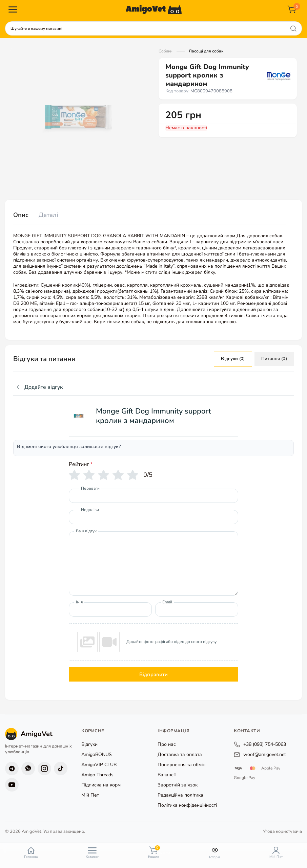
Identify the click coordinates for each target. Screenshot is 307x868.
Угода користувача (282, 831)
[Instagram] (44, 768)
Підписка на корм (101, 785)
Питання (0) (274, 359)
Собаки (166, 51)
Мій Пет (90, 795)
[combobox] (153, 28)
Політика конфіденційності (187, 805)
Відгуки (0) (233, 359)
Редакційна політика (180, 795)
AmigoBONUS (97, 754)
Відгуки (89, 744)
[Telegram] (12, 768)
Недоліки (90, 510)
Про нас (167, 744)
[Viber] (28, 768)
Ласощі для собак (206, 51)
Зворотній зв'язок (178, 785)
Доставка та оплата (180, 754)
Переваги (90, 488)
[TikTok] (61, 768)
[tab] (21, 215)
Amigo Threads (97, 775)
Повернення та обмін (181, 765)
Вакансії (167, 775)
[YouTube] (12, 784)
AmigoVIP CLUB (99, 765)
